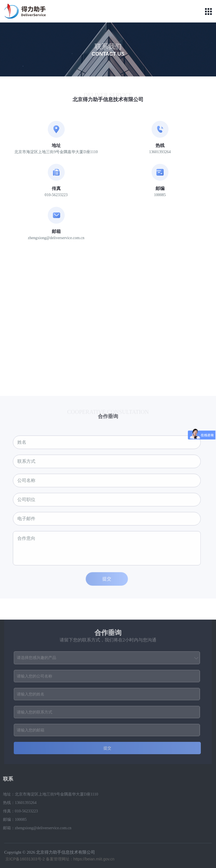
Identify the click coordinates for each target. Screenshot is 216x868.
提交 (105, 580)
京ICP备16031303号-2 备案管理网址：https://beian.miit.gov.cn (59, 859)
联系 (6, 779)
